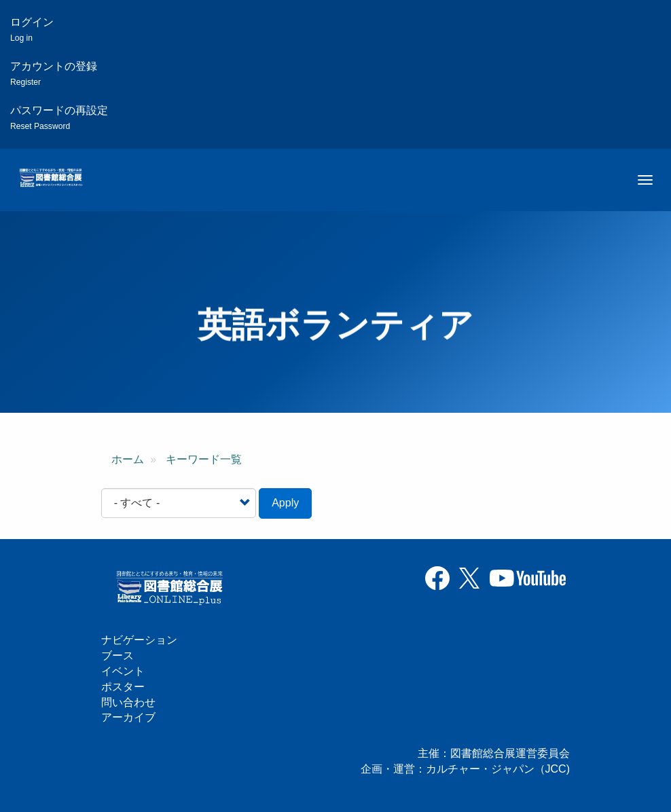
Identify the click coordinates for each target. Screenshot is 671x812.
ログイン (32, 30)
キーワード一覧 (204, 459)
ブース (117, 656)
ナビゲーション (139, 640)
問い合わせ (128, 702)
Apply (285, 503)
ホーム (128, 459)
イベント (123, 671)
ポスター (123, 687)
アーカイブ (128, 717)
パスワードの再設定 (59, 118)
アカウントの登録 (54, 74)
